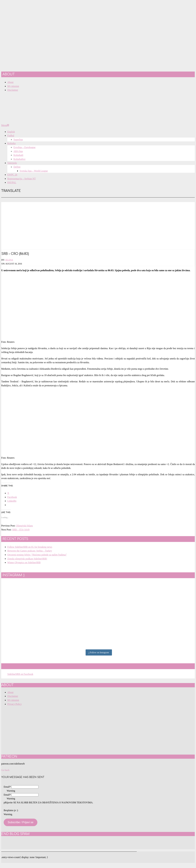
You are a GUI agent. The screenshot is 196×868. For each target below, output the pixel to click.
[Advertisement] (98, 223)
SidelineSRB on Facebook (27, 666)
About (10, 692)
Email (7, 787)
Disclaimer (13, 696)
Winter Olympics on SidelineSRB (24, 562)
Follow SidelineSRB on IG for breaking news (30, 547)
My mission (13, 700)
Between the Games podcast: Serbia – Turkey (30, 551)
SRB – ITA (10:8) (21, 530)
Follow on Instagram (99, 653)
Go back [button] (5, 770)
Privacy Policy (15, 704)
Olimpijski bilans (24, 526)
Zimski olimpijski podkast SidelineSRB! (27, 559)
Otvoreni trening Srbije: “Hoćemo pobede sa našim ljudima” (37, 555)
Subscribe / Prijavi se (21, 822)
